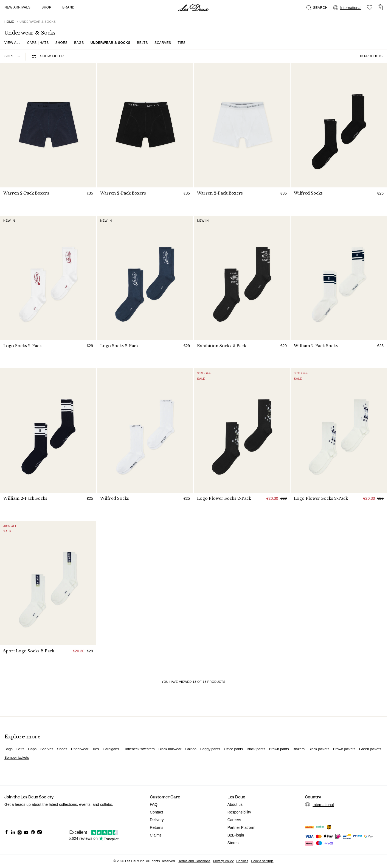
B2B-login (236, 835)
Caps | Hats (38, 43)
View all (12, 43)
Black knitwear (170, 749)
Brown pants (279, 749)
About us (235, 804)
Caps (32, 749)
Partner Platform (241, 827)
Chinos (191, 749)
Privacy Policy (223, 861)
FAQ (154, 804)
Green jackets (370, 749)
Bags (79, 43)
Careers (234, 820)
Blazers (299, 749)
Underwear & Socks (111, 43)
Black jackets (319, 749)
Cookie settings (262, 861)
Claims (156, 835)
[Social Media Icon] (7, 832)
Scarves (163, 43)
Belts (142, 43)
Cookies (242, 861)
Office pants (233, 749)
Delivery (157, 820)
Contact (156, 812)
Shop (46, 7)
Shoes (62, 43)
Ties (182, 43)
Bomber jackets (17, 758)
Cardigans (111, 749)
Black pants (256, 749)
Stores (233, 843)
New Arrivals (17, 7)
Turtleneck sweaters (139, 749)
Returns (157, 827)
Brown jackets (344, 749)
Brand (68, 7)
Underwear (80, 749)
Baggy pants (210, 749)
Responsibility (239, 812)
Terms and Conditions (194, 861)
